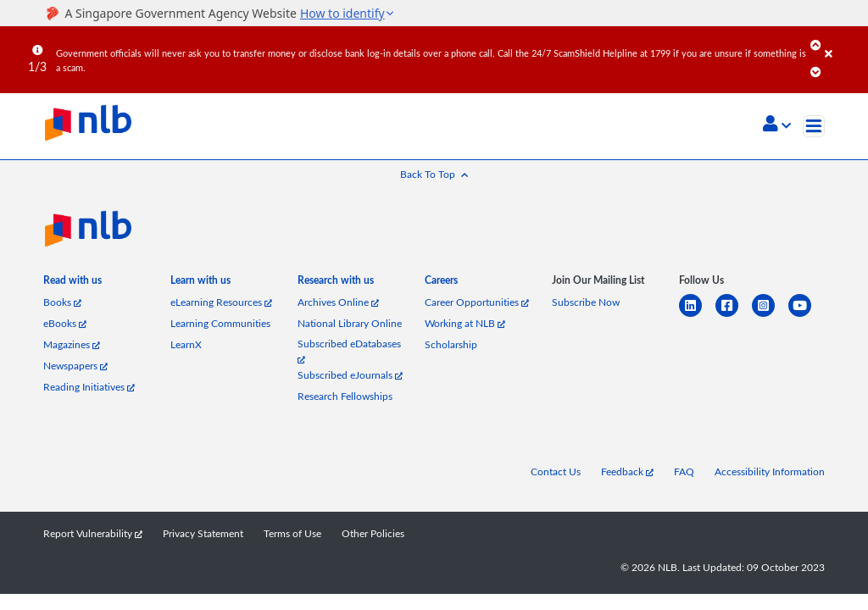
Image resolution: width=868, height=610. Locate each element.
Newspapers (75, 366)
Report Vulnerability (93, 533)
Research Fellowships (345, 396)
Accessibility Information (770, 471)
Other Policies (373, 533)
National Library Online (350, 323)
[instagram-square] (770, 316)
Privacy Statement (203, 533)
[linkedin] (697, 316)
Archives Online (338, 302)
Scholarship (451, 344)
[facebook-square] (734, 316)
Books (62, 302)
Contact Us (556, 471)
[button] (777, 125)
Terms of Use (292, 533)
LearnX (186, 344)
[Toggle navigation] (814, 126)
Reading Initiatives (89, 387)
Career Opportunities (477, 302)
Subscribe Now (586, 302)
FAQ (684, 471)
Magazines (72, 344)
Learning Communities (220, 323)
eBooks (65, 323)
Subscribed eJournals (350, 375)
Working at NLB (465, 323)
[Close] (843, 42)
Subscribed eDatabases (349, 350)
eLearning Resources (221, 302)
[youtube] (807, 316)
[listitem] (72, 283)
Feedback (627, 471)
